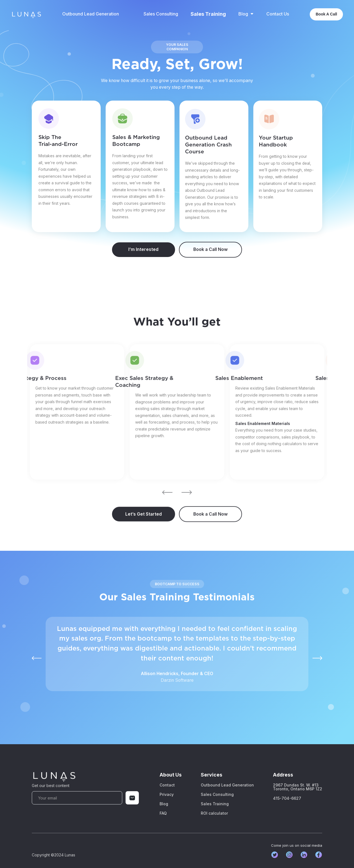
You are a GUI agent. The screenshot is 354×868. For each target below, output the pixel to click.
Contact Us (278, 14)
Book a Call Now (210, 249)
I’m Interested (143, 249)
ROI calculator (214, 813)
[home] (26, 14)
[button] (246, 14)
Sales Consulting (161, 14)
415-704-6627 (287, 798)
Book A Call (326, 14)
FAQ (163, 813)
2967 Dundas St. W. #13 (298, 787)
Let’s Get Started (144, 526)
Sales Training (208, 14)
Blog (164, 804)
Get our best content (51, 786)
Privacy (167, 794)
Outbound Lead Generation (91, 14)
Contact (167, 785)
